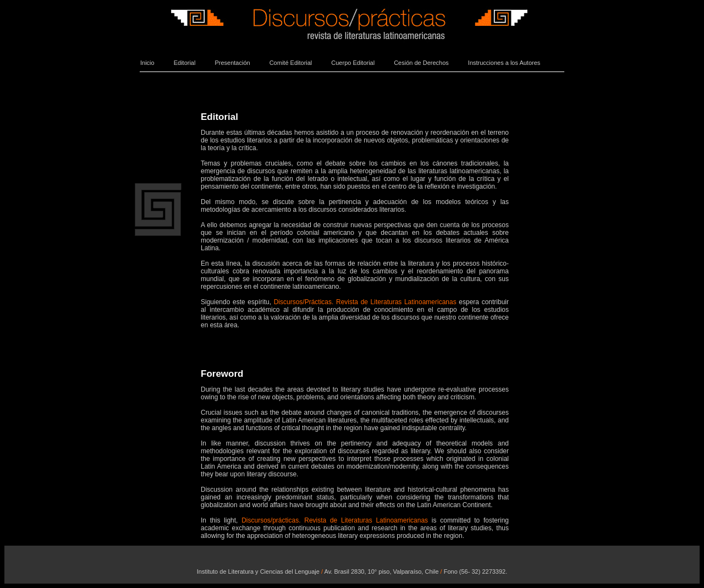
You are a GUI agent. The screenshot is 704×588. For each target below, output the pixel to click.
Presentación (232, 63)
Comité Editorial (291, 63)
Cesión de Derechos (421, 63)
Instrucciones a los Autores (504, 63)
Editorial (185, 63)
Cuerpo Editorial (353, 63)
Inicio (147, 63)
